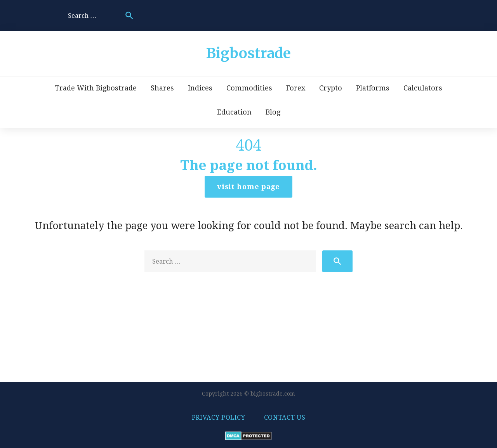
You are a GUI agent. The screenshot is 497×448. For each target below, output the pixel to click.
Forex (296, 88)
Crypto (331, 88)
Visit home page (248, 187)
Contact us (285, 418)
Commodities (249, 88)
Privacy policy (219, 418)
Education (234, 112)
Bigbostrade (248, 53)
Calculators (423, 88)
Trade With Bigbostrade (96, 88)
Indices (200, 88)
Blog (273, 112)
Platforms (373, 88)
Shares (162, 88)
